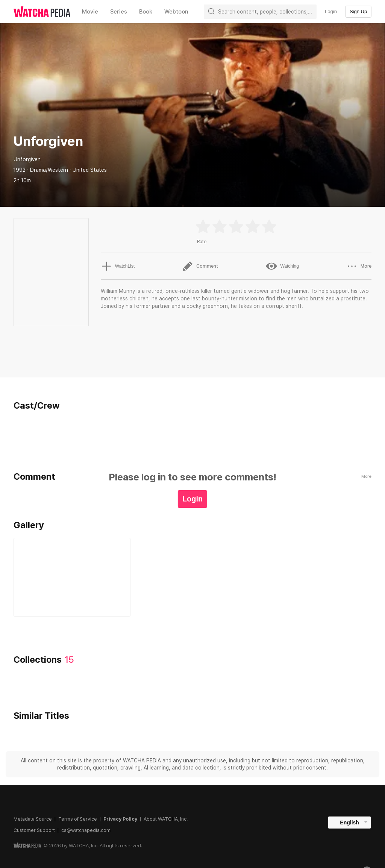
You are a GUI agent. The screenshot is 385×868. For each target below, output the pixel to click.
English (349, 823)
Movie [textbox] (90, 12)
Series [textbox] (119, 12)
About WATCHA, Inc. (166, 819)
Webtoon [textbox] (176, 12)
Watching (282, 266)
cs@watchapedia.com (86, 830)
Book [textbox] (146, 12)
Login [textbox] (331, 11)
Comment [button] (200, 266)
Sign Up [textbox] (358, 11)
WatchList (118, 266)
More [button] (359, 266)
